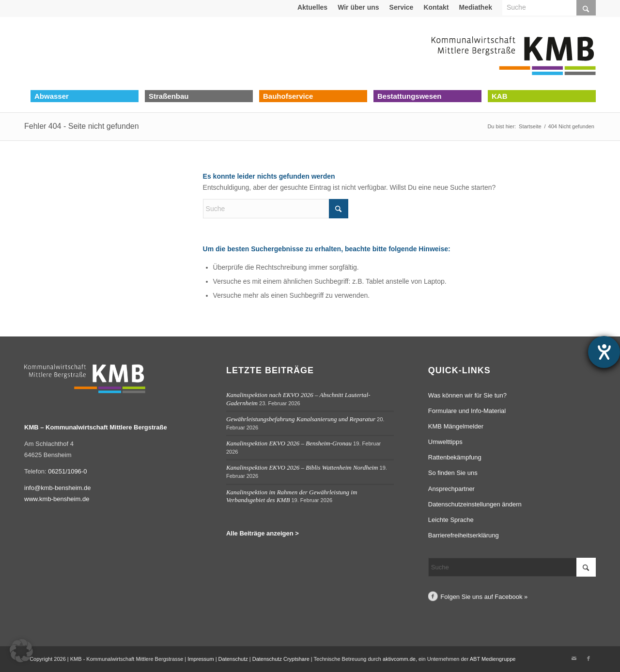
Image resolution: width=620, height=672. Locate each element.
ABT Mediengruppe (493, 659)
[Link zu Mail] (574, 658)
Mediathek (476, 7)
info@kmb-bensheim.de (57, 488)
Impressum (201, 659)
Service (402, 7)
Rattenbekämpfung (455, 457)
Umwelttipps (445, 442)
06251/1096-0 (67, 471)
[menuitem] (313, 7)
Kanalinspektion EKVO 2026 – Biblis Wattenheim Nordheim (302, 467)
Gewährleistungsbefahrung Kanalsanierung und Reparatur (301, 419)
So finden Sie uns (453, 473)
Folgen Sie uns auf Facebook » (484, 597)
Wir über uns (358, 7)
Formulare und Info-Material (467, 411)
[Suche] (276, 209)
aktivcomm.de (399, 659)
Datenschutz (233, 659)
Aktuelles (312, 7)
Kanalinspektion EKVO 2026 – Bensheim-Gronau (289, 443)
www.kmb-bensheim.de (57, 499)
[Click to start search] (339, 209)
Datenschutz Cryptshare (282, 659)
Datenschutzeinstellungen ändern (475, 504)
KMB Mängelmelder (456, 426)
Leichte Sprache (451, 520)
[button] (21, 651)
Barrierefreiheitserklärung (464, 535)
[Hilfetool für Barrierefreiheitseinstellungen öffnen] (604, 352)
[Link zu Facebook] (589, 658)
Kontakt (436, 7)
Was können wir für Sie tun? (467, 395)
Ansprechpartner (451, 489)
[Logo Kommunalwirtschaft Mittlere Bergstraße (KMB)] (513, 53)
